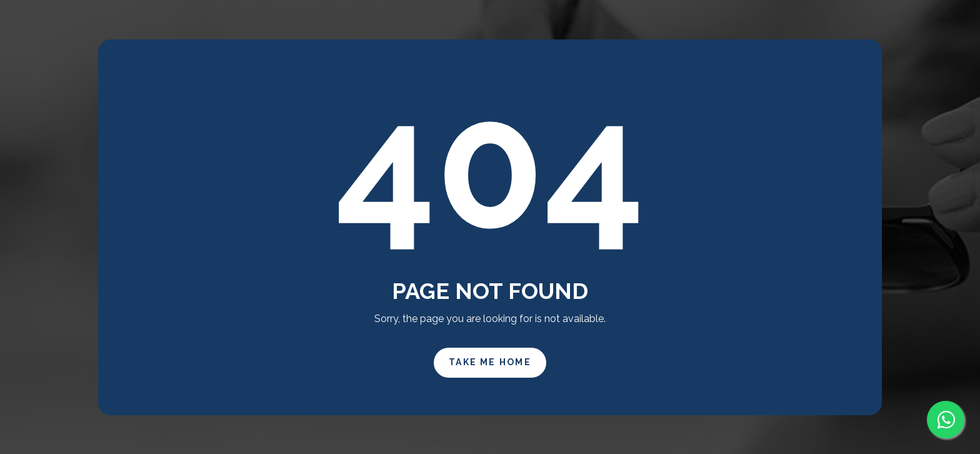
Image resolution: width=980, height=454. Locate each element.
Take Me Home (490, 362)
